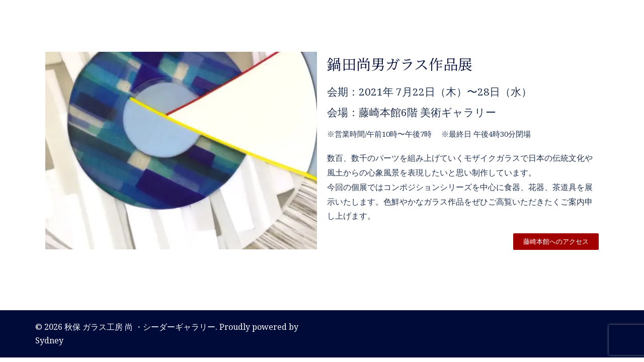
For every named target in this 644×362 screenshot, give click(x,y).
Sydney (49, 340)
